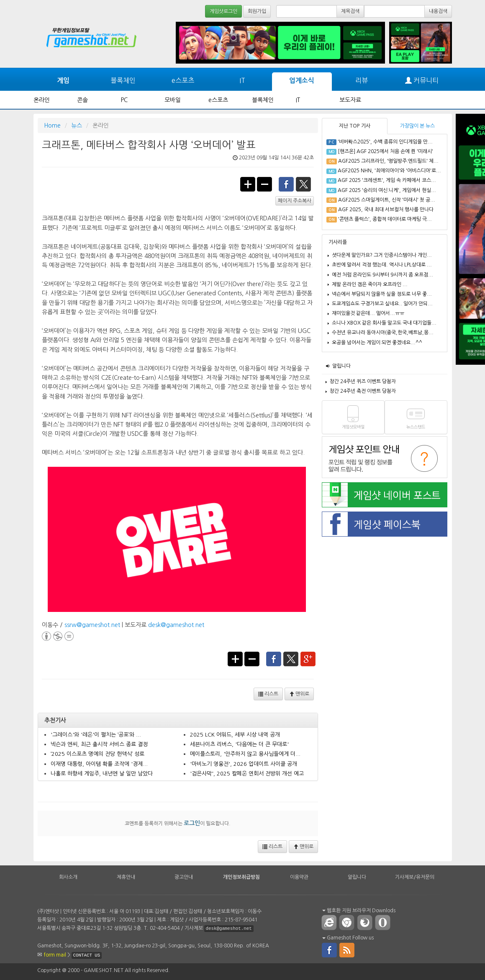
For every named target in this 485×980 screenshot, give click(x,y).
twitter (304, 184)
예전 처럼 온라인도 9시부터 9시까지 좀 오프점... (382, 275)
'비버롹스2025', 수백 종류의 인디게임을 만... (385, 142)
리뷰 (362, 80)
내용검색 (438, 11)
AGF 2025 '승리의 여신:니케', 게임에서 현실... (387, 190)
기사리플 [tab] (338, 242)
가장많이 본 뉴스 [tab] (417, 126)
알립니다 (341, 366)
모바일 (173, 100)
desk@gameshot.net (176, 625)
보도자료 (350, 100)
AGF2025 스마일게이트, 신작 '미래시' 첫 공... (387, 200)
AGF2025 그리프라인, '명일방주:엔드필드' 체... (388, 161)
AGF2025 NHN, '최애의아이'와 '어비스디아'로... (389, 171)
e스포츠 (183, 80)
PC (124, 100)
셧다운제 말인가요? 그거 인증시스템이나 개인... (382, 255)
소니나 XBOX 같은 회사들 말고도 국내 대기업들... (384, 323)
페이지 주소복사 (295, 201)
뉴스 (77, 125)
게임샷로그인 (223, 11)
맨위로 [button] (299, 694)
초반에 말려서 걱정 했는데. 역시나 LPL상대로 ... (382, 265)
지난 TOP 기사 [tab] (355, 126)
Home (52, 125)
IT (242, 80)
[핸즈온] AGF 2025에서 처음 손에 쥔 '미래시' (385, 151)
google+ (308, 658)
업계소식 (302, 81)
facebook (286, 184)
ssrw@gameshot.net (92, 625)
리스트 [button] (268, 694)
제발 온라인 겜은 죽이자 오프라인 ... (370, 284)
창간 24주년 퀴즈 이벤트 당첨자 (363, 381)
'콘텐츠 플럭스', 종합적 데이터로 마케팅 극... (385, 219)
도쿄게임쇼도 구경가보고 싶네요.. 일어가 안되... (382, 304)
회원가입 (257, 11)
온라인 (42, 100)
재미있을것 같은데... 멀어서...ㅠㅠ (368, 313)
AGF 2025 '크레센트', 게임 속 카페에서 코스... (387, 180)
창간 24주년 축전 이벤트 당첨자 (363, 391)
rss (347, 949)
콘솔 (82, 100)
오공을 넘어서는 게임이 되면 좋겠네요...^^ (377, 343)
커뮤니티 (422, 81)
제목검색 (350, 11)
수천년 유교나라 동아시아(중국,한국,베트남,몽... (383, 333)
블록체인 (123, 80)
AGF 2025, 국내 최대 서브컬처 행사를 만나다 (386, 210)
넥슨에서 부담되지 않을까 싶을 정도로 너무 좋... (382, 294)
